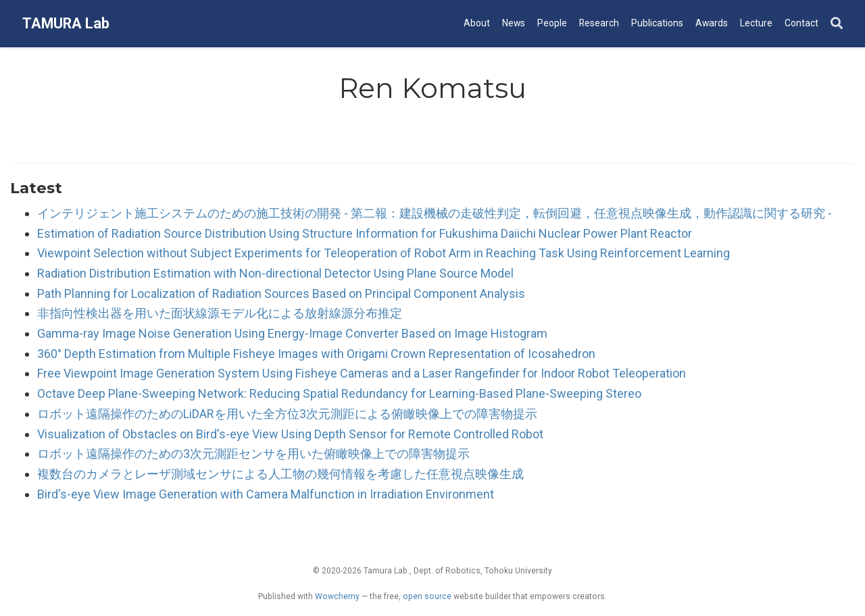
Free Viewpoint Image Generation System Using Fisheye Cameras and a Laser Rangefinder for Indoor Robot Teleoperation (362, 373)
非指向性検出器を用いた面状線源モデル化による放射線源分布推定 (220, 313)
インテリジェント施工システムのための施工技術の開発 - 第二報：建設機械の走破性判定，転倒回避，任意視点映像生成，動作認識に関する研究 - (435, 213)
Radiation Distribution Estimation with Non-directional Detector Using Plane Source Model (275, 273)
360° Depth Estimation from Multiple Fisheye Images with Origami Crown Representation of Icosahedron (316, 354)
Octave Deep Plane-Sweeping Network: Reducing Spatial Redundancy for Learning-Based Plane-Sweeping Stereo (339, 393)
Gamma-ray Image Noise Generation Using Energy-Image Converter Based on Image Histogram (292, 333)
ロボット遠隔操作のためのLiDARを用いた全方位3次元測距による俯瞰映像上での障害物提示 (287, 414)
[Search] (837, 24)
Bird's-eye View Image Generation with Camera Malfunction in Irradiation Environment (266, 494)
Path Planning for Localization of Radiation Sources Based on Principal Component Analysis (281, 293)
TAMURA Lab (66, 23)
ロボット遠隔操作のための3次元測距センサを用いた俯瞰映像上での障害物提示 (253, 454)
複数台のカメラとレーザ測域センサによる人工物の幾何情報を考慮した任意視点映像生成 (280, 474)
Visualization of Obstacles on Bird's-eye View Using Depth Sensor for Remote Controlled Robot (290, 434)
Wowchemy (337, 596)
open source (427, 596)
